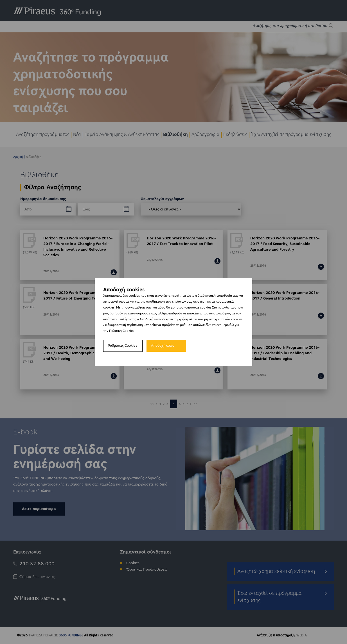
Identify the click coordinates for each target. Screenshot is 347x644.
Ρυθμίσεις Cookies (122, 346)
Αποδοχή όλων (163, 346)
